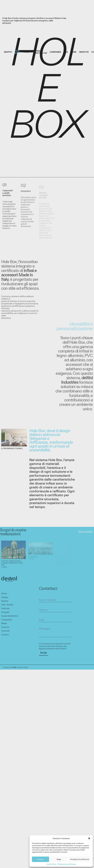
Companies (7, 622)
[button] (89, 838)
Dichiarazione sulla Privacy (67, 864)
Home (4, 596)
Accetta (40, 859)
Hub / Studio (7, 607)
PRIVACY (63, 651)
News (4, 626)
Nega (59, 859)
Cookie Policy (51, 864)
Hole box (5, 611)
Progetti (5, 614)
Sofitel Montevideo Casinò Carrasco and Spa (12, 565)
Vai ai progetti (86, 531)
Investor (5, 629)
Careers (5, 637)
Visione (5, 603)
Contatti (5, 633)
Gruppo (5, 600)
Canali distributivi (10, 618)
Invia (44, 655)
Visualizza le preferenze (79, 859)
